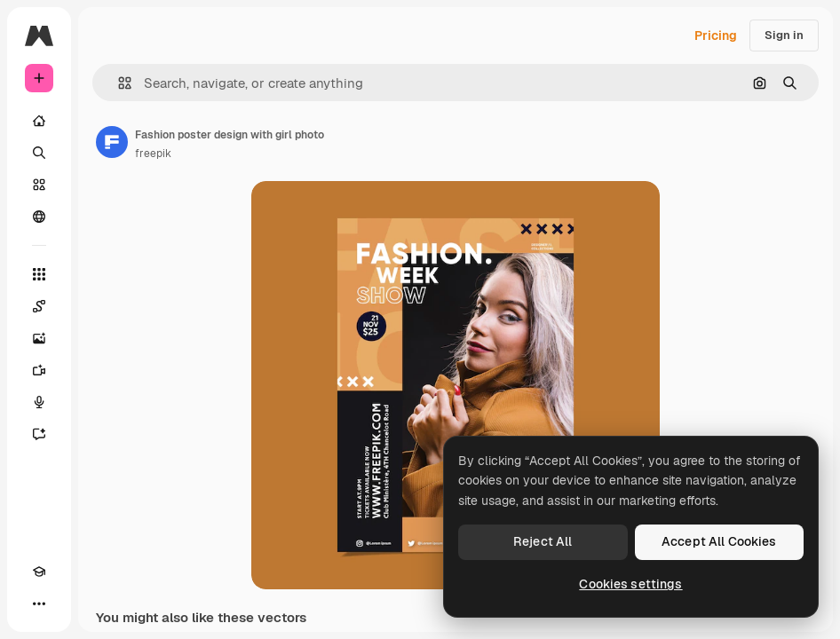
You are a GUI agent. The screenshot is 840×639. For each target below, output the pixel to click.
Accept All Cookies (719, 541)
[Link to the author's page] (112, 142)
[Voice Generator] (39, 402)
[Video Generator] (39, 370)
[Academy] (39, 572)
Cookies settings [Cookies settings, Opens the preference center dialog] (630, 584)
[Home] (39, 121)
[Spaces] (39, 306)
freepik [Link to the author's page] (153, 154)
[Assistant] (39, 434)
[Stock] (39, 185)
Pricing (716, 35)
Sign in (784, 35)
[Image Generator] (39, 338)
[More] (39, 603)
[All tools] (39, 274)
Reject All (543, 541)
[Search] (39, 153)
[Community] (39, 217)
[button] (118, 83)
